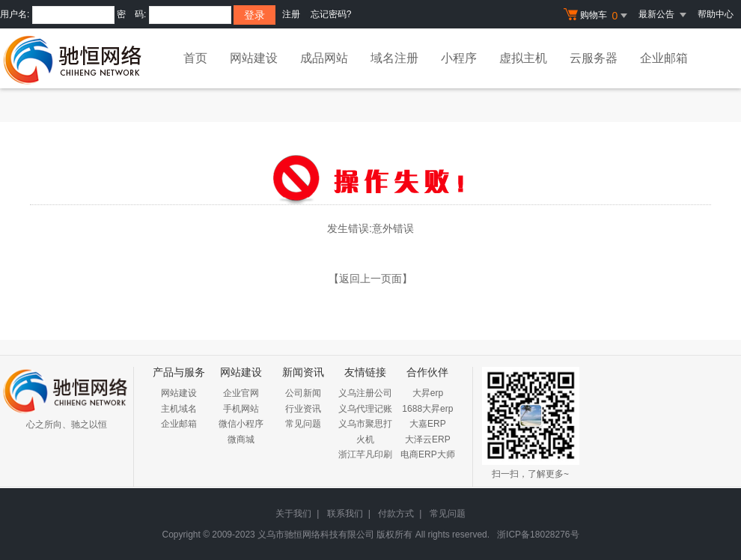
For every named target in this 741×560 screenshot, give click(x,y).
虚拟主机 (523, 58)
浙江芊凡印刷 (365, 454)
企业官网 (241, 393)
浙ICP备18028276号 (538, 535)
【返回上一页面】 (370, 279)
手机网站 (241, 409)
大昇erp (428, 393)
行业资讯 (303, 409)
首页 (195, 58)
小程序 (459, 58)
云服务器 (594, 58)
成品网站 (324, 58)
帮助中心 (716, 14)
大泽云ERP (428, 439)
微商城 (241, 439)
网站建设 (254, 58)
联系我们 (345, 514)
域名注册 (394, 58)
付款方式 (396, 514)
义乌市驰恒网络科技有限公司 (316, 535)
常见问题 (303, 424)
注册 (291, 14)
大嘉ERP (428, 424)
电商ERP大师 (428, 454)
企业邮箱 (664, 58)
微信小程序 (241, 424)
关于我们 (293, 514)
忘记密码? (331, 14)
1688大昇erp (427, 409)
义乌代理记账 (365, 409)
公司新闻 (303, 393)
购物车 (597, 16)
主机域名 (179, 409)
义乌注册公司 (365, 393)
